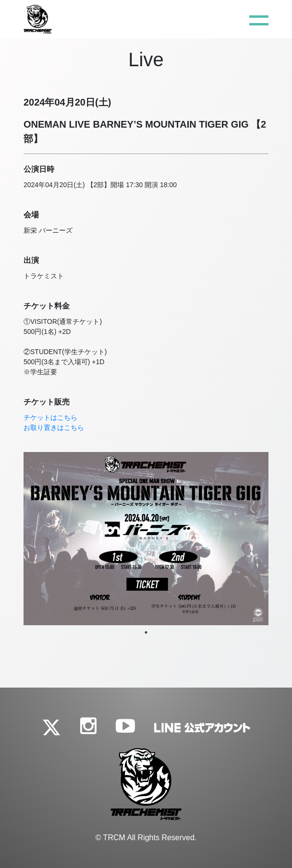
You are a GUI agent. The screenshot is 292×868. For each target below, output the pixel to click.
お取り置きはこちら (54, 428)
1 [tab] (146, 632)
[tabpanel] (146, 539)
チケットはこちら (50, 417)
